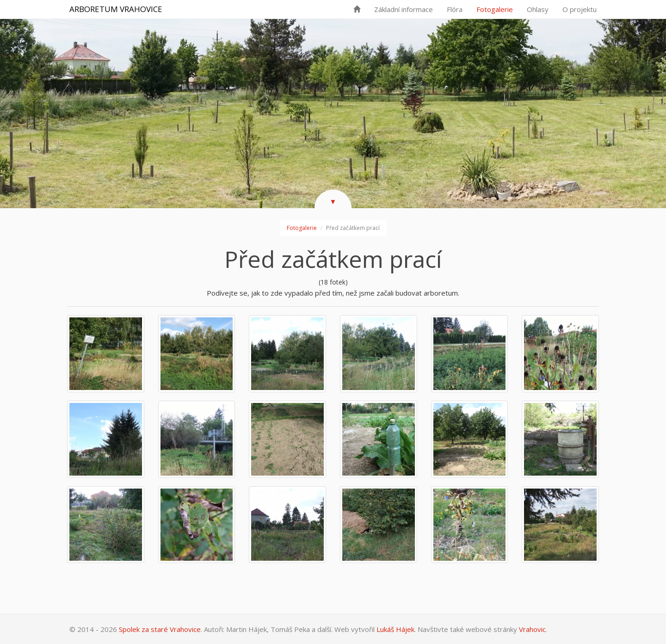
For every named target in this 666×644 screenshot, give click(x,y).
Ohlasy (538, 9)
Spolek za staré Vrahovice (160, 629)
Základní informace (404, 9)
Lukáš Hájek (395, 629)
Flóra (455, 9)
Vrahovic (532, 629)
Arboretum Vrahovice (116, 9)
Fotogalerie (495, 9)
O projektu (580, 9)
